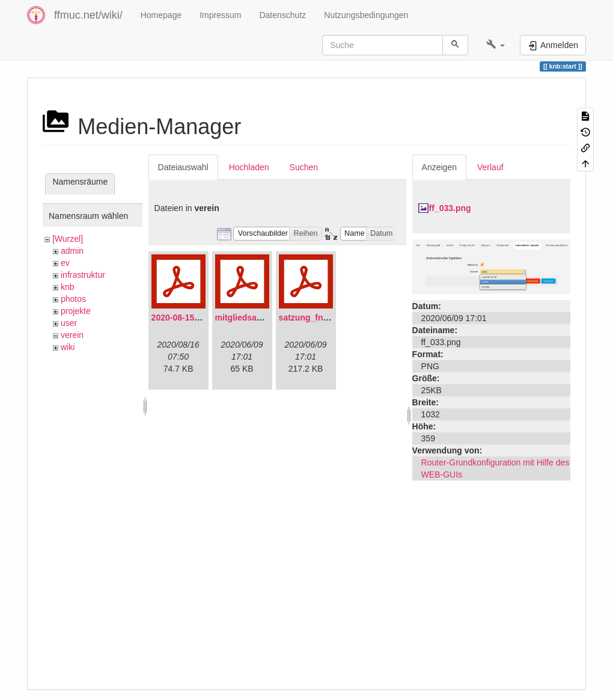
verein (72, 335)
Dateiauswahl (183, 167)
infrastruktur (83, 275)
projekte (76, 311)
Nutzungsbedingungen (366, 15)
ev (65, 263)
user (69, 323)
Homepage (161, 15)
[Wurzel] (68, 239)
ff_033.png (450, 208)
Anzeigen (439, 167)
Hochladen (249, 167)
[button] (496, 45)
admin (72, 251)
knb (68, 287)
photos (73, 299)
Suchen (304, 167)
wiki (68, 347)
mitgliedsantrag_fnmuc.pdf (269, 318)
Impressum (220, 15)
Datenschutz (282, 15)
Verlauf (490, 167)
